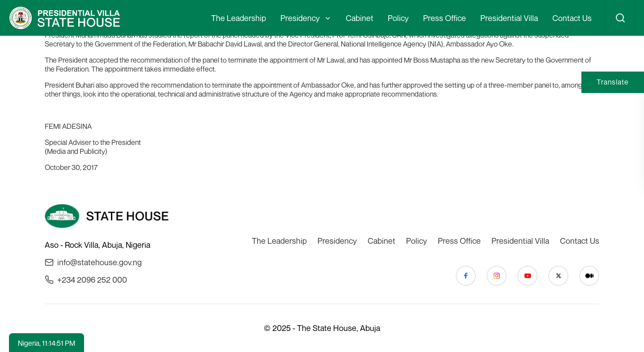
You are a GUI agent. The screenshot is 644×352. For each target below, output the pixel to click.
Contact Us (572, 18)
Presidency (300, 18)
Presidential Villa (509, 18)
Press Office (445, 18)
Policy (398, 18)
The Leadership (239, 18)
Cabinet (360, 18)
